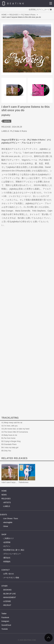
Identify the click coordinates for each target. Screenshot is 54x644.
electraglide (8, 522)
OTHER (4, 586)
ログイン (40, 10)
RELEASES (14, 15)
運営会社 (7, 558)
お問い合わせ (9, 574)
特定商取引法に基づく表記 (14, 550)
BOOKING (7, 590)
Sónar (6, 526)
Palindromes (24, 482)
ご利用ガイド (9, 538)
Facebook (5, 617)
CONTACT (6, 570)
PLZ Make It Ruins (28, 15)
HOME (4, 15)
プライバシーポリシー (12, 554)
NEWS (4, 495)
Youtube (5, 629)
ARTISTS (7, 503)
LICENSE (7, 601)
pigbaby (7, 121)
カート (47, 10)
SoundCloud (6, 625)
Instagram (5, 621)
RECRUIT (7, 605)
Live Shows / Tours (11, 519)
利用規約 (7, 562)
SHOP (4, 535)
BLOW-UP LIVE (10, 594)
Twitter (4, 614)
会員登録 (32, 10)
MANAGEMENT (10, 597)
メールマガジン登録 (11, 578)
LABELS (7, 506)
